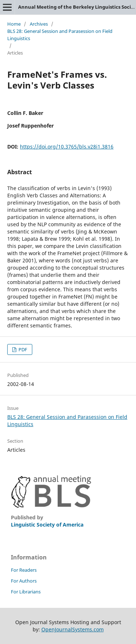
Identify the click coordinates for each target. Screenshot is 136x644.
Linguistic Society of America (47, 525)
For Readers (24, 570)
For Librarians (26, 592)
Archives (39, 24)
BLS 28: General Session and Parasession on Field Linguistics (60, 35)
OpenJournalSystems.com (73, 629)
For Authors (24, 581)
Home (14, 24)
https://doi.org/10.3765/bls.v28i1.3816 (67, 147)
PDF (22, 349)
